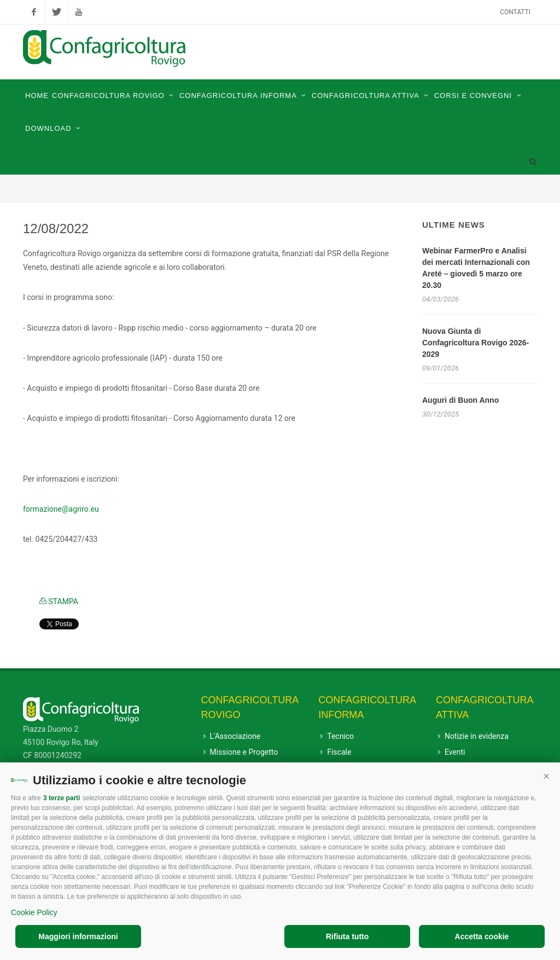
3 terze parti (62, 798)
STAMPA (59, 602)
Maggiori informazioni (78, 936)
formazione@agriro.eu (61, 509)
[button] (546, 776)
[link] (61, 509)
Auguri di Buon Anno (460, 400)
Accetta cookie (482, 936)
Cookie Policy (34, 912)
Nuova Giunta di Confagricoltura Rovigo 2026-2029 (476, 343)
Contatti (515, 12)
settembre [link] (167, 253)
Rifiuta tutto (348, 936)
